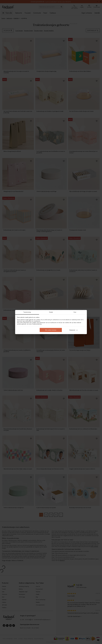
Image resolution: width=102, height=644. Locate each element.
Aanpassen (73, 330)
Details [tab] (51, 312)
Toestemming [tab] (27, 312)
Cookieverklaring (37, 324)
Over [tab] (75, 312)
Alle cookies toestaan (51, 330)
